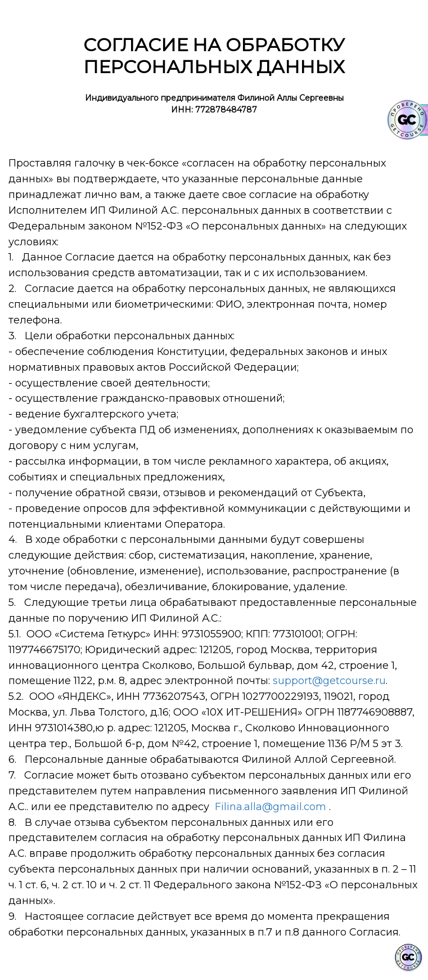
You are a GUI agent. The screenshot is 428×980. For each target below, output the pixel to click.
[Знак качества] (408, 957)
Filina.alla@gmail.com (271, 807)
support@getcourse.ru (329, 681)
